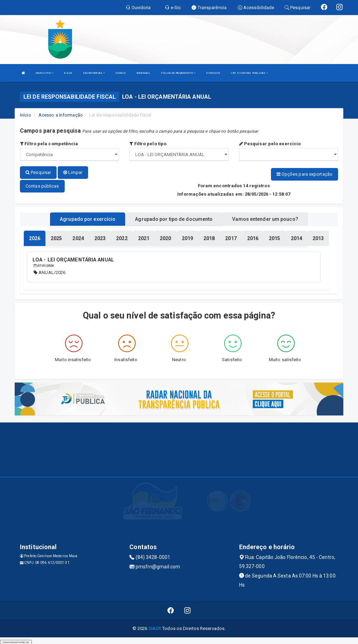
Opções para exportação (305, 174)
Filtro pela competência (49, 144)
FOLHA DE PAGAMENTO (178, 73)
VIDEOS (121, 73)
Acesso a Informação (61, 115)
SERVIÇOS (213, 73)
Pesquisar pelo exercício (270, 144)
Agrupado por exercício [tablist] (88, 218)
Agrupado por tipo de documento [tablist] (174, 218)
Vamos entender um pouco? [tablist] (265, 218)
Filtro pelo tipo (148, 144)
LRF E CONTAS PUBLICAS (249, 73)
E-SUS (68, 73)
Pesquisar (38, 172)
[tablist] (35, 237)
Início (26, 115)
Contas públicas (42, 185)
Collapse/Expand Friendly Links (16, 640)
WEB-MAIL (144, 73)
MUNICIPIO (45, 73)
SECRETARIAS (94, 73)
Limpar (73, 172)
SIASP (155, 627)
